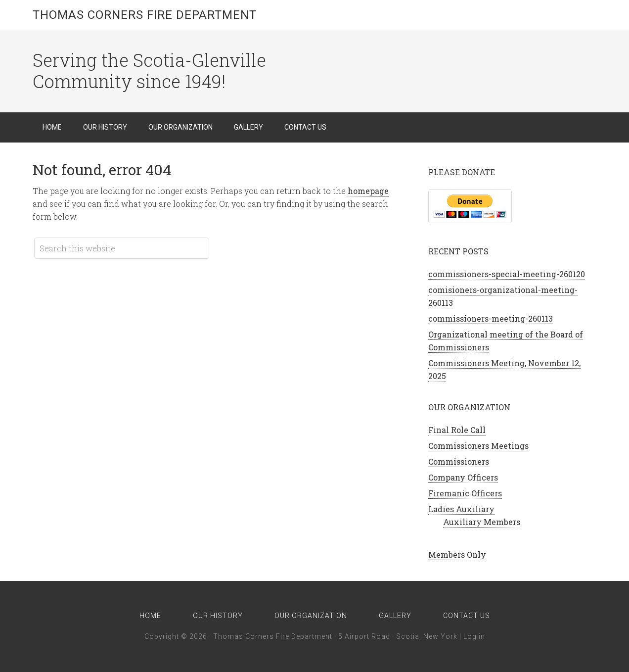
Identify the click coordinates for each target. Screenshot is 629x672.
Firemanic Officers (465, 493)
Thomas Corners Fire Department (145, 15)
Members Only (457, 554)
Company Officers (463, 477)
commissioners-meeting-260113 (491, 318)
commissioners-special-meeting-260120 (507, 274)
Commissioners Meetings (478, 446)
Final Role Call (457, 430)
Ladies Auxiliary (461, 509)
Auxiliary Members (482, 522)
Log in (474, 636)
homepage (368, 191)
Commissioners (459, 461)
